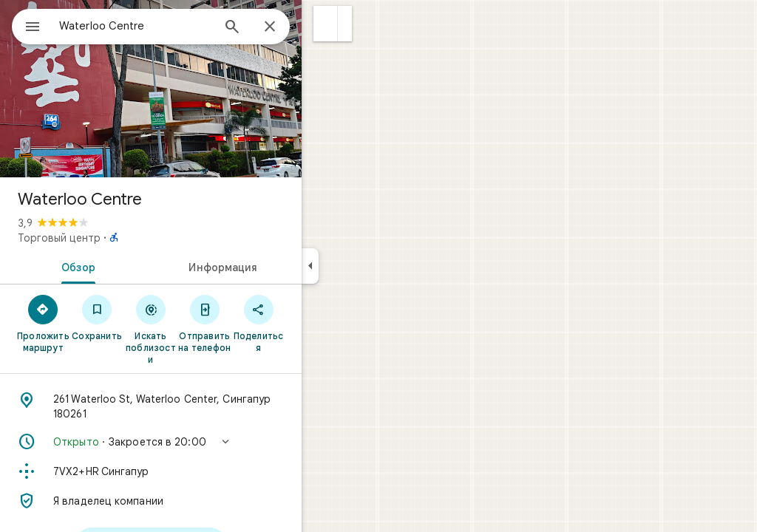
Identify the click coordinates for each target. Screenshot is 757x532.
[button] (379, 24)
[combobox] (174, 26)
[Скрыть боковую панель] (363, 266)
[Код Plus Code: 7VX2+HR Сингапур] (204, 471)
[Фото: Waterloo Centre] (204, 89)
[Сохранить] (150, 317)
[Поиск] (285, 28)
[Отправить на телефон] (258, 323)
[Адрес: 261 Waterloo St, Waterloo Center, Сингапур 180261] (204, 406)
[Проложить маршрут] (96, 323)
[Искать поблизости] (204, 329)
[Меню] (27, 25)
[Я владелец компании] (204, 501)
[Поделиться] (312, 323)
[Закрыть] (323, 27)
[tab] (129, 266)
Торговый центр (112, 238)
